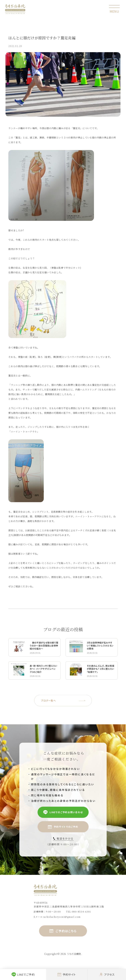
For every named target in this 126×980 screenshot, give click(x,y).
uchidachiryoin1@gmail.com (62, 917)
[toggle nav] (114, 9)
